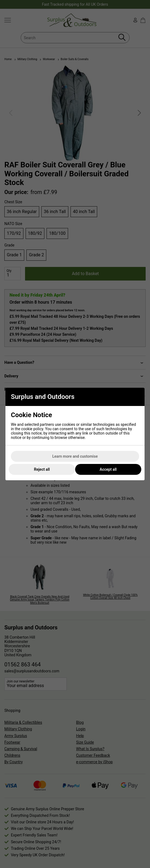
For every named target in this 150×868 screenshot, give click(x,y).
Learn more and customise (75, 456)
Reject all (42, 469)
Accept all (108, 469)
